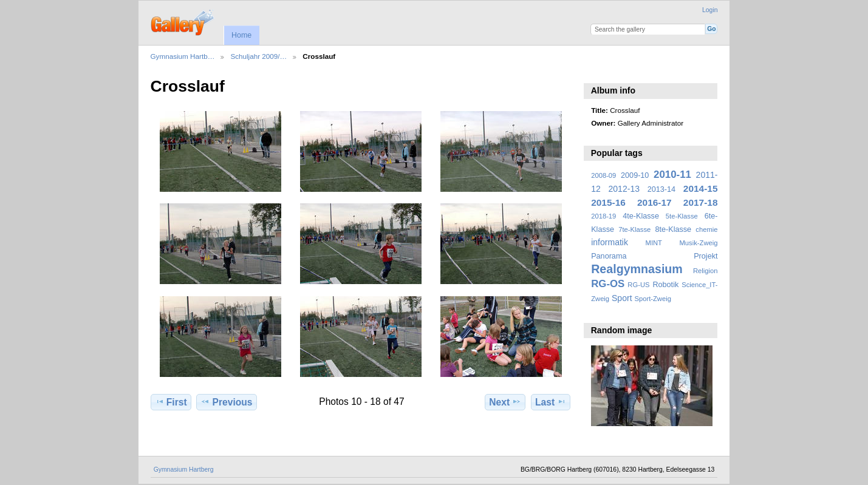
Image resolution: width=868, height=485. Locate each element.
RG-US (638, 285)
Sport (622, 298)
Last (551, 402)
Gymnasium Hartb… (183, 56)
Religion (706, 271)
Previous (226, 402)
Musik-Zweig (699, 243)
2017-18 (701, 202)
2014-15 (701, 188)
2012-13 (624, 189)
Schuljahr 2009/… (258, 56)
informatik (610, 242)
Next (505, 402)
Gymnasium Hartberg (184, 470)
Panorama (609, 256)
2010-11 (672, 175)
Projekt (706, 256)
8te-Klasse (673, 229)
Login (710, 10)
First (171, 402)
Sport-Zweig (652, 299)
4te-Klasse (641, 216)
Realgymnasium (637, 269)
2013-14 (661, 189)
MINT (654, 243)
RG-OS (608, 284)
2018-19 (603, 216)
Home (241, 35)
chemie (706, 229)
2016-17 (654, 202)
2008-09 (603, 175)
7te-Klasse (634, 229)
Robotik (665, 285)
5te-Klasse (682, 216)
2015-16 (608, 202)
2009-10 (635, 175)
